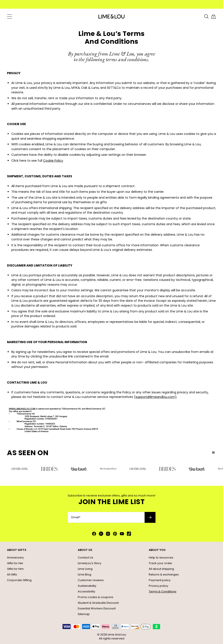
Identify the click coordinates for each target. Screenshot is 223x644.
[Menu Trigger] (10, 17)
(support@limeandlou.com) (155, 397)
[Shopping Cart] (213, 17)
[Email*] (106, 517)
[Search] (206, 17)
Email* (76, 517)
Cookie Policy (53, 161)
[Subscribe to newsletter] (150, 517)
